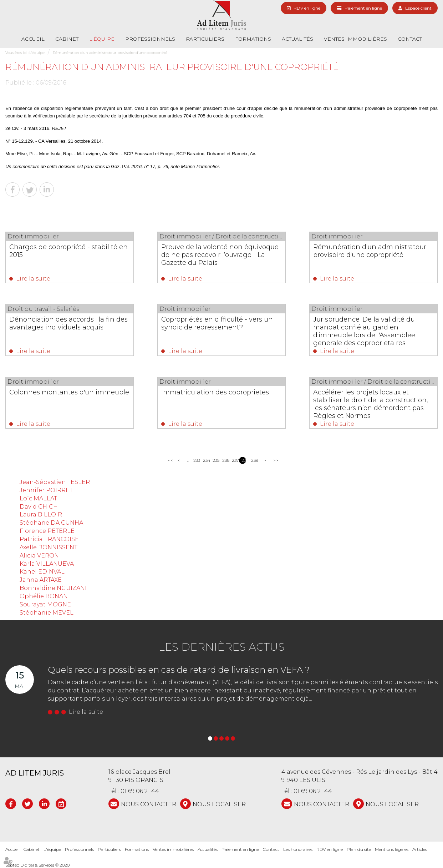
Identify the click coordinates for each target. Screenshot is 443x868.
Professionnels (150, 39)
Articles (420, 849)
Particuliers (205, 39)
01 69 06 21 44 (140, 791)
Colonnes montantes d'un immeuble (69, 392)
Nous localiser (219, 804)
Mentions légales (392, 849)
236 (225, 460)
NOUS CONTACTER (149, 804)
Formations (253, 39)
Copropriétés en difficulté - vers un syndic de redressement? (217, 323)
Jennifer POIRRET (46, 490)
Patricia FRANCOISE (49, 539)
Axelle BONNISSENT (49, 547)
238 (244, 460)
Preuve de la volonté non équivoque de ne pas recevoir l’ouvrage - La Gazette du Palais (220, 255)
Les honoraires (298, 849)
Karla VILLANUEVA (47, 564)
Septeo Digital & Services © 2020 (37, 865)
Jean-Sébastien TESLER (55, 482)
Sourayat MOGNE (45, 604)
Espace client (418, 8)
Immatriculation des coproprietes (215, 392)
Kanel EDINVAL (42, 572)
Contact (410, 39)
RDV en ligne (307, 8)
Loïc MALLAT (38, 498)
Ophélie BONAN (44, 596)
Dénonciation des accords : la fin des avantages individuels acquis (68, 323)
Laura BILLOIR (41, 514)
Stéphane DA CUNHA (51, 523)
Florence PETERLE (47, 531)
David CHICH (39, 507)
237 (234, 460)
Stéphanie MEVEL (47, 613)
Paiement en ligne (363, 8)
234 (205, 460)
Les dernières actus (221, 647)
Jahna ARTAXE (41, 580)
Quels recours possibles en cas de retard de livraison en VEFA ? (179, 670)
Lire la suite (33, 279)
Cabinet (67, 39)
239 (253, 460)
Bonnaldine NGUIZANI (53, 588)
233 (196, 460)
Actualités (297, 39)
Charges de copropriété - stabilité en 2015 (68, 251)
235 (215, 460)
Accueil (33, 39)
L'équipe (102, 39)
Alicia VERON (39, 556)
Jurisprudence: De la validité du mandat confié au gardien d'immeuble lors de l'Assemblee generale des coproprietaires (364, 331)
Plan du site (359, 849)
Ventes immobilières (355, 39)
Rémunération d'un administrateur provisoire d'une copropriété (110, 53)
